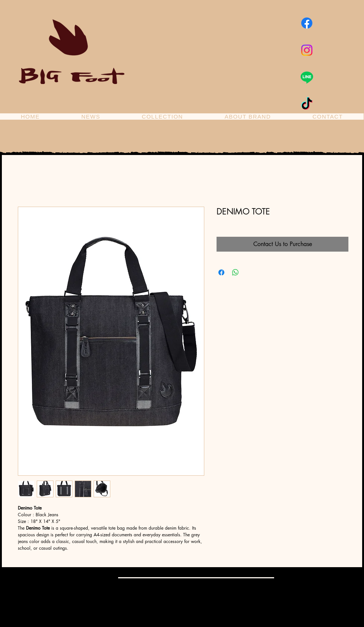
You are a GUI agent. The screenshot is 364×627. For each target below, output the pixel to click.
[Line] (307, 77)
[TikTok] (307, 104)
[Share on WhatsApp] (235, 272)
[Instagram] (307, 50)
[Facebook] (307, 23)
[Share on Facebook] (221, 272)
